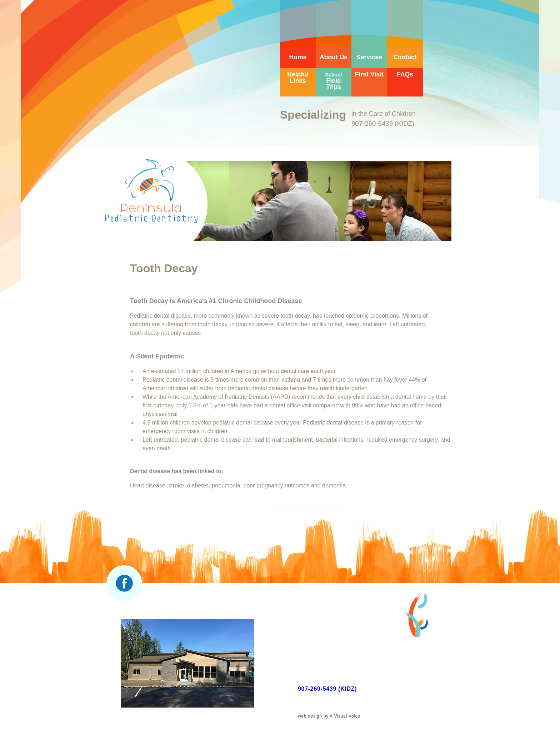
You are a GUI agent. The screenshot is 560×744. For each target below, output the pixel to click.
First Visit (369, 74)
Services (369, 57)
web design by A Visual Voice (329, 716)
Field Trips (334, 81)
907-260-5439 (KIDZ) (327, 689)
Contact (405, 57)
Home (298, 57)
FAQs (405, 74)
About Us (334, 57)
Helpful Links (298, 78)
